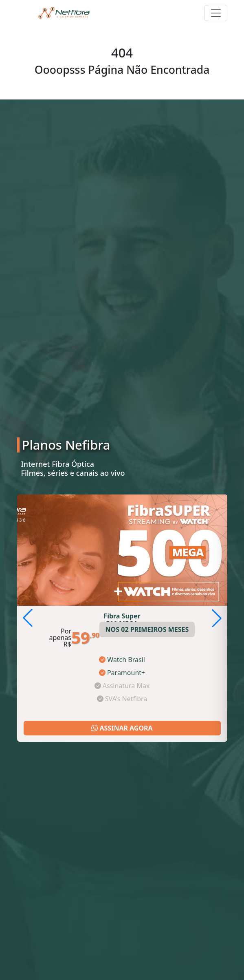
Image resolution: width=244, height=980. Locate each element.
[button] (217, 618)
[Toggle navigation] (216, 13)
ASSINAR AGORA (122, 728)
